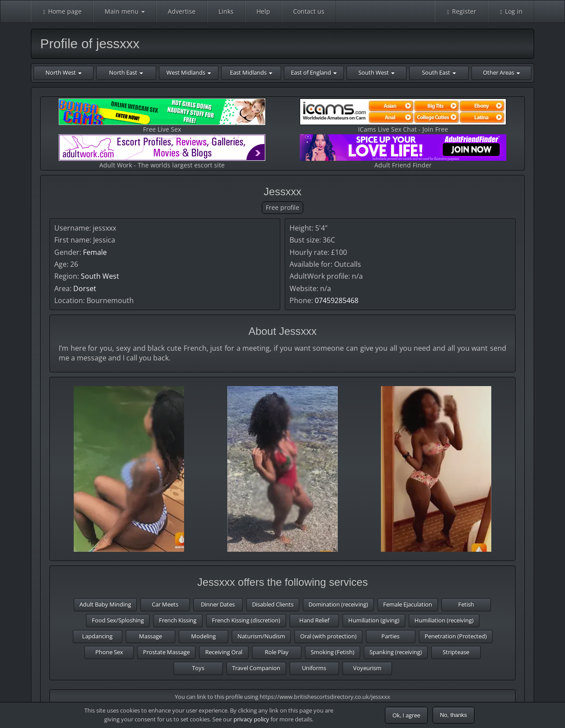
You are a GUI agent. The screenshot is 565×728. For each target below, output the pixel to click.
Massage (151, 636)
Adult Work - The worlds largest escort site (162, 152)
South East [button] (439, 72)
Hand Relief (314, 620)
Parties (390, 636)
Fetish (466, 604)
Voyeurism (367, 668)
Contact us (309, 11)
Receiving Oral (224, 652)
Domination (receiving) (338, 604)
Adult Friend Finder (403, 152)
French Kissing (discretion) (246, 620)
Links (226, 11)
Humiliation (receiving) (444, 620)
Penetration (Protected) (456, 636)
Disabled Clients (273, 604)
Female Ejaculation (408, 604)
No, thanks (454, 715)
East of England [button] (314, 72)
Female (95, 252)
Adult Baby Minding (105, 604)
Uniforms (314, 668)
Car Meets (165, 604)
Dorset (85, 288)
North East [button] (126, 72)
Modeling (203, 636)
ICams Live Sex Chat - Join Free (403, 116)
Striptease (456, 652)
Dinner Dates (218, 604)
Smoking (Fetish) (333, 652)
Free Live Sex (162, 116)
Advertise (182, 11)
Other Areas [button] (501, 72)
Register (461, 11)
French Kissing (178, 620)
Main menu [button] (125, 11)
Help (263, 11)
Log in (511, 11)
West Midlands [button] (189, 72)
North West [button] (64, 72)
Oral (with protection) (328, 636)
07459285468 (337, 300)
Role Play (277, 652)
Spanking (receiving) (396, 652)
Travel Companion (256, 668)
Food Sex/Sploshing (118, 620)
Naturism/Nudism (261, 636)
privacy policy (251, 719)
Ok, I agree (406, 715)
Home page (62, 11)
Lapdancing (97, 636)
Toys (198, 668)
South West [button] (377, 72)
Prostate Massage (166, 652)
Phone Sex (109, 652)
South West (100, 276)
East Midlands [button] (251, 72)
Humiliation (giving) (374, 620)
